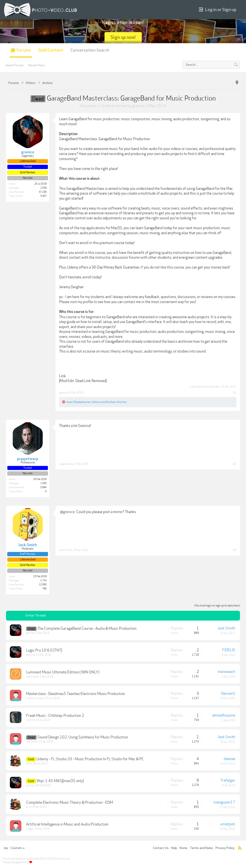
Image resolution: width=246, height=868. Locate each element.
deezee (229, 759)
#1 (235, 393)
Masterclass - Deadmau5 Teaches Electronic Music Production (76, 694)
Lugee (30, 829)
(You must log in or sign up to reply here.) (217, 606)
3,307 (43, 196)
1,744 (43, 581)
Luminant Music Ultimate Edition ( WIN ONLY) (63, 672)
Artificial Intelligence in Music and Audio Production (67, 824)
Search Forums (15, 65)
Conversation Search (90, 50)
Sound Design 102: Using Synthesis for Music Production (83, 737)
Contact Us (161, 848)
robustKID (32, 742)
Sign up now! (123, 37)
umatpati (228, 824)
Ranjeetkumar (82, 402)
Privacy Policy (225, 848)
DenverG (228, 694)
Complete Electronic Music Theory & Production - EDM (70, 802)
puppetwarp (66, 464)
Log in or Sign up (218, 10)
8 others (111, 402)
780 (44, 589)
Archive (108, 106)
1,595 (43, 483)
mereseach (32, 677)
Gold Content (51, 50)
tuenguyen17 (224, 802)
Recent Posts (37, 65)
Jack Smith (66, 550)
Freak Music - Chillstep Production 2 (55, 716)
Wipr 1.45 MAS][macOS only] (60, 781)
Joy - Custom (14, 848)
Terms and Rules (201, 848)
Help (174, 848)
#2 (235, 464)
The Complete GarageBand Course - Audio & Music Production (87, 629)
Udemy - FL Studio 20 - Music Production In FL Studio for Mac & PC (90, 759)
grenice (138, 106)
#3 (235, 550)
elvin (29, 763)
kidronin (96, 402)
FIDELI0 (229, 650)
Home (183, 848)
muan (69, 402)
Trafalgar (228, 780)
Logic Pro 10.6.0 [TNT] (44, 650)
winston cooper (35, 698)
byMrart (31, 720)
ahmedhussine (224, 715)
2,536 (43, 188)
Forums (24, 50)
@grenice (67, 512)
